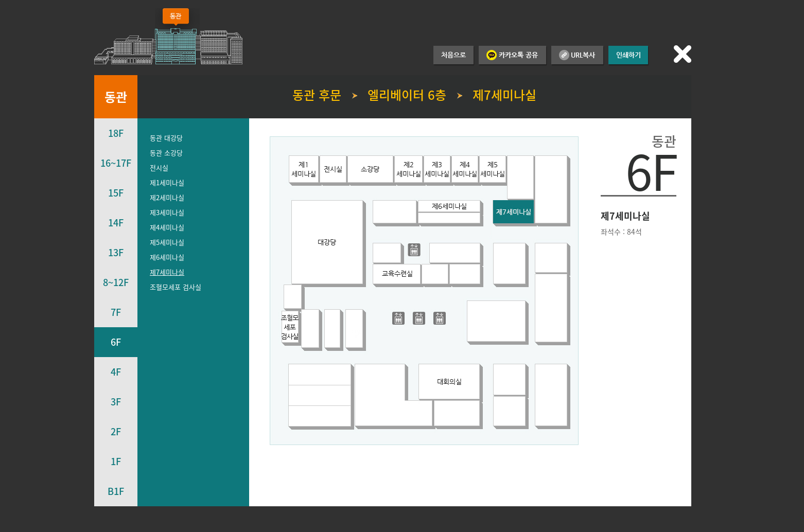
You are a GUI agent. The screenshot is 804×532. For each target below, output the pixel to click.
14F (116, 223)
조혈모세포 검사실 (176, 287)
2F (116, 431)
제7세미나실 (167, 272)
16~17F (116, 163)
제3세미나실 (167, 212)
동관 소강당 (166, 153)
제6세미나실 (167, 257)
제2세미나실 (167, 197)
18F (116, 133)
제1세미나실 (167, 182)
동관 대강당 (166, 138)
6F (116, 342)
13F (116, 252)
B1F (116, 491)
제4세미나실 (167, 227)
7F (116, 312)
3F (116, 402)
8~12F (116, 282)
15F (116, 193)
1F (116, 461)
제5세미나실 (167, 242)
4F (116, 372)
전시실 (159, 167)
